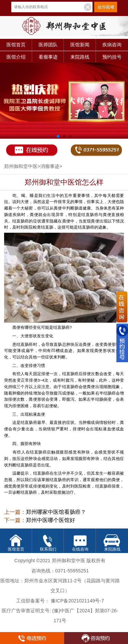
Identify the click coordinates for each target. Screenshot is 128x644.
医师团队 (48, 45)
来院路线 (80, 57)
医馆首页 (16, 45)
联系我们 (48, 549)
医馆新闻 (80, 45)
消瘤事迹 (50, 166)
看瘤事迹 (48, 57)
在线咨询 (80, 549)
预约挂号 (112, 57)
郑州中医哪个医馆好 (51, 520)
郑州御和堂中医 (21, 166)
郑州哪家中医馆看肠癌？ (56, 512)
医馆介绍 (16, 57)
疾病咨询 (112, 45)
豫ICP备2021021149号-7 (77, 601)
